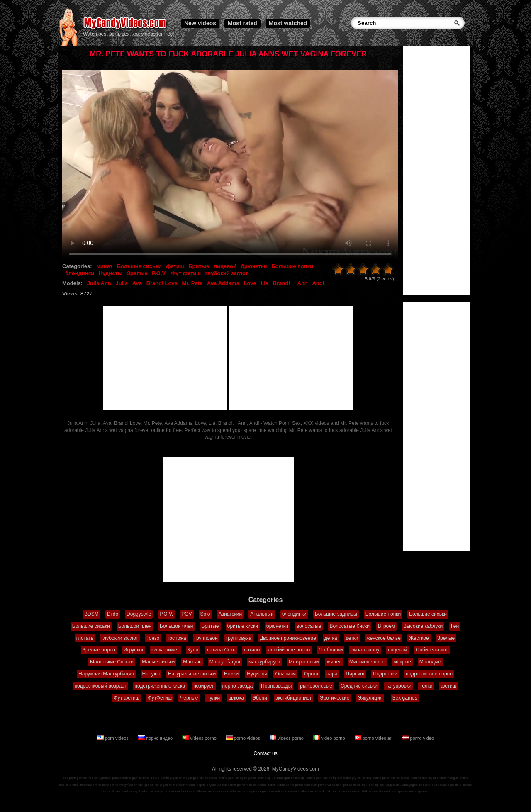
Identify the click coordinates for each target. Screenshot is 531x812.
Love (250, 283)
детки (352, 638)
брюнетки (254, 266)
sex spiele (377, 785)
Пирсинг (355, 674)
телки (426, 686)
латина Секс (221, 650)
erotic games (419, 791)
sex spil (134, 791)
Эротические (335, 698)
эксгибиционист (294, 698)
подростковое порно (429, 674)
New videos (200, 23)
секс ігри (248, 791)
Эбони (260, 698)
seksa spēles (298, 791)
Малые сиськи (158, 662)
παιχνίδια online (131, 785)
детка (331, 638)
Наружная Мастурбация (106, 674)
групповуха (239, 638)
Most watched (288, 23)
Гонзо (153, 638)
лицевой (225, 266)
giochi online (257, 778)
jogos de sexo (420, 785)
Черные (189, 698)
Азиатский (230, 614)
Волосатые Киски (349, 626)
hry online (374, 778)
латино (252, 650)
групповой (206, 638)
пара (332, 674)
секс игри (338, 791)
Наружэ (151, 674)
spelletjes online (434, 778)
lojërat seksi (381, 791)
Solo (205, 614)
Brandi (281, 283)
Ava (137, 283)
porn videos (113, 738)
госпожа (177, 638)
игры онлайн (159, 778)
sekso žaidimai (319, 791)
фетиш (175, 266)
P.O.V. (159, 273)
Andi (318, 283)
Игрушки (133, 650)
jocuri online (391, 778)
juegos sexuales (396, 785)
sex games (345, 785)
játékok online (411, 778)
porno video (418, 738)
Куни (193, 650)
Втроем (386, 626)
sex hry (180, 791)
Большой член (135, 626)
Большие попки (292, 266)
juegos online (198, 778)
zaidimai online (91, 785)
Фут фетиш (186, 273)
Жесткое (419, 638)
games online (121, 778)
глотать (85, 638)
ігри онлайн (342, 778)
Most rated (242, 23)
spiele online (218, 778)
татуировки (399, 686)
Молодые (430, 662)
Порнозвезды (276, 686)
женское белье (384, 638)
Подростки (385, 674)
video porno (330, 738)
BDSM (91, 614)
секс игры (360, 785)
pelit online (324, 778)
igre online (151, 785)
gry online (359, 778)
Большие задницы (336, 614)
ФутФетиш (160, 698)
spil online (308, 778)
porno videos (244, 738)
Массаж (192, 662)
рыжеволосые (316, 686)
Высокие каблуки (423, 626)
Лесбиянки (330, 650)
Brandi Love (162, 283)
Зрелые (137, 273)
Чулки (213, 698)
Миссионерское (367, 662)
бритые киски (243, 626)
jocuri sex (167, 791)
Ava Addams (223, 283)
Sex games (405, 698)
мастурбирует (264, 662)
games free (140, 778)
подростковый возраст (101, 686)
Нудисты (111, 273)
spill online (275, 778)
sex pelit (262, 791)
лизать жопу (365, 650)
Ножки (231, 674)
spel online (292, 778)
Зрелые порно (99, 650)
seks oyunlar (150, 791)
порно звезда (238, 686)
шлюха (236, 698)
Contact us (265, 753)
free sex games (99, 778)
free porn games (75, 778)
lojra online (111, 785)
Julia (122, 283)
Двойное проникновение (288, 638)
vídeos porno (200, 738)
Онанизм (285, 674)
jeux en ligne (237, 778)
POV (186, 614)
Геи (455, 626)
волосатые (309, 626)
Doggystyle (139, 614)
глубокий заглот (227, 273)
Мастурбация (225, 662)
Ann (303, 283)
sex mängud (278, 791)
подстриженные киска (160, 686)
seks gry (214, 791)
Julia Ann (99, 283)
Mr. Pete (192, 283)
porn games (399, 791)
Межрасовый (304, 662)
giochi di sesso (461, 785)
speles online (69, 785)
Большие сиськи (139, 266)
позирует (203, 686)
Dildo (113, 614)
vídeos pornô (227, 785)
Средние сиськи (359, 686)
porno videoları (374, 738)
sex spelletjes (197, 791)
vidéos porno (287, 738)
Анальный (262, 614)
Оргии (311, 674)
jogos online (179, 778)
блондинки (80, 273)
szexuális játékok (359, 791)
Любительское (432, 650)
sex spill (109, 791)
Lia (264, 283)
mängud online (458, 778)
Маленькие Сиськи (112, 662)
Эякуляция (370, 698)
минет (104, 266)
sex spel (122, 791)
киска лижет (165, 650)
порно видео (156, 738)
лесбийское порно (289, 650)
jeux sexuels (440, 785)
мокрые (402, 662)
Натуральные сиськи (192, 674)
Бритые (199, 266)
